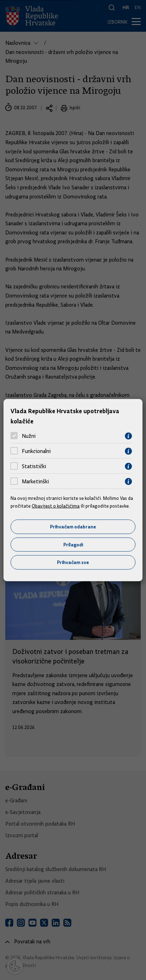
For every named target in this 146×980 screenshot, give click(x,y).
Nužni (29, 436)
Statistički (34, 466)
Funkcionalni (36, 451)
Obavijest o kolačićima (56, 506)
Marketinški (35, 482)
